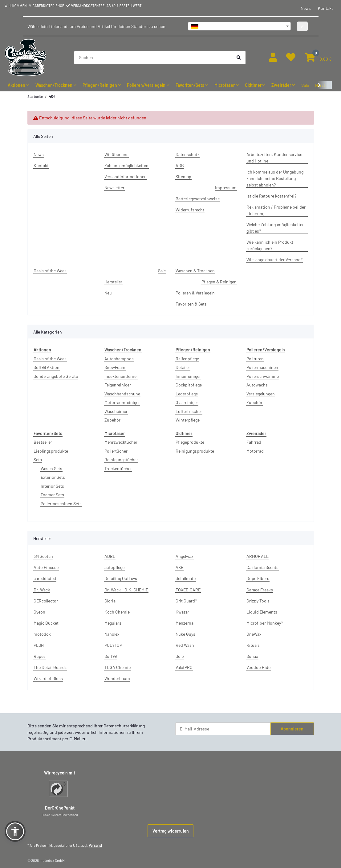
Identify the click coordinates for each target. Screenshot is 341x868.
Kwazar (182, 612)
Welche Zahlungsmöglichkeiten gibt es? (276, 228)
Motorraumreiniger (122, 402)
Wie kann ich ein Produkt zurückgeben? (270, 245)
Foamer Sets (52, 495)
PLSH (39, 645)
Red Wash (185, 645)
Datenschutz (187, 154)
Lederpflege (187, 394)
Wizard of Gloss (48, 678)
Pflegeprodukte (190, 442)
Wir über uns (116, 154)
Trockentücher (118, 468)
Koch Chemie (117, 612)
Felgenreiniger (118, 385)
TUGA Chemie (118, 667)
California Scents (262, 567)
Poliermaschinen (262, 367)
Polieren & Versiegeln (195, 293)
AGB (180, 165)
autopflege (114, 567)
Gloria (110, 601)
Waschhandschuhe (122, 394)
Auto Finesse (46, 567)
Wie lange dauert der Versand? (274, 260)
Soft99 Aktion (47, 367)
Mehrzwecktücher (121, 442)
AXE (179, 567)
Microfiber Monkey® (265, 623)
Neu (108, 293)
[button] (273, 57)
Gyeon (39, 612)
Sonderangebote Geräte (56, 376)
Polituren (255, 359)
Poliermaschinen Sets (61, 504)
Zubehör (112, 420)
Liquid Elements (262, 612)
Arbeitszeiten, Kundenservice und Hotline (274, 158)
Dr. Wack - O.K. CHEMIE (126, 590)
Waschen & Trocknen (195, 271)
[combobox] (239, 26)
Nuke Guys (185, 634)
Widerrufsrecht (190, 210)
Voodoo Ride (258, 667)
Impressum (226, 188)
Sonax (252, 656)
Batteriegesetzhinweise (198, 199)
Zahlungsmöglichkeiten (126, 165)
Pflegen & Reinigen (219, 282)
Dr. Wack (42, 590)
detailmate (186, 578)
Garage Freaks (260, 590)
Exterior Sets (53, 477)
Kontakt (325, 8)
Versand (95, 845)
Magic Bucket (46, 623)
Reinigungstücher (121, 460)
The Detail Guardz (50, 667)
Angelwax (185, 556)
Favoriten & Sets (191, 304)
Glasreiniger (187, 402)
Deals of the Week (50, 271)
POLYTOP (113, 645)
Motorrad (255, 451)
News (306, 8)
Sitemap (183, 176)
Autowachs (257, 385)
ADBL (110, 556)
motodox (42, 634)
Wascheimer (116, 411)
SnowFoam (115, 367)
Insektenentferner (121, 376)
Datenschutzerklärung (124, 726)
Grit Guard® (186, 601)
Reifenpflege (187, 359)
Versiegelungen (261, 394)
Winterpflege (188, 420)
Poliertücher (116, 451)
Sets (38, 460)
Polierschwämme (263, 376)
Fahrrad (254, 442)
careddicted (45, 578)
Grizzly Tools (258, 601)
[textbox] (239, 26)
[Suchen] (153, 58)
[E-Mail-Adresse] (223, 729)
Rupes (40, 656)
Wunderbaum (117, 678)
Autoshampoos (119, 359)
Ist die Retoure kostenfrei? (271, 196)
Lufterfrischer (189, 411)
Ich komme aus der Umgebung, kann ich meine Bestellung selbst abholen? (276, 178)
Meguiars (113, 623)
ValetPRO (184, 667)
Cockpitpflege (189, 385)
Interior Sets (52, 486)
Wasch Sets (51, 468)
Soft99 (111, 656)
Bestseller (43, 442)
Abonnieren (292, 729)
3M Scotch (43, 556)
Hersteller (113, 282)
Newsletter (114, 188)
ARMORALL (258, 556)
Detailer (183, 367)
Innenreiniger (188, 376)
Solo (180, 656)
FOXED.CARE (188, 590)
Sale (305, 85)
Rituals (253, 645)
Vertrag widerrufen (171, 831)
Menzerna (185, 623)
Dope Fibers (258, 578)
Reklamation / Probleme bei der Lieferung (276, 210)
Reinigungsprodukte (195, 451)
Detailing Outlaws (121, 578)
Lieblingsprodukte (51, 451)
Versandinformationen (126, 176)
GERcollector (46, 601)
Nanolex (112, 634)
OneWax (254, 634)
